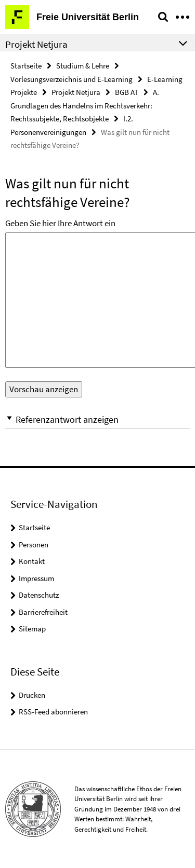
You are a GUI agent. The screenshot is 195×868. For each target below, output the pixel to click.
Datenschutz (39, 595)
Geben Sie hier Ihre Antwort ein (60, 223)
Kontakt (32, 561)
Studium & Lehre (83, 66)
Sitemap (32, 629)
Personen (34, 545)
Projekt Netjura (76, 92)
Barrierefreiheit (43, 612)
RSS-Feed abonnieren (53, 712)
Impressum (36, 578)
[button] (97, 419)
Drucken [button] (32, 695)
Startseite (26, 66)
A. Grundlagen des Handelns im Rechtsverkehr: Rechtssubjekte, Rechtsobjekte (85, 105)
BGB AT (127, 92)
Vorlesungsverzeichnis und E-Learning (71, 79)
